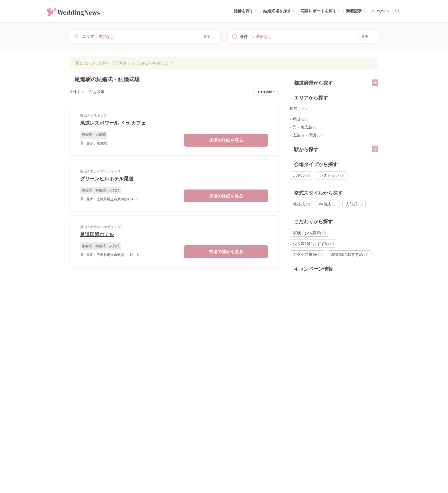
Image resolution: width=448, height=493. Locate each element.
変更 (207, 36)
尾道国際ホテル (97, 234)
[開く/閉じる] (375, 83)
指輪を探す (244, 11)
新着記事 (354, 11)
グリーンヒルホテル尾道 (107, 178)
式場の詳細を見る (226, 140)
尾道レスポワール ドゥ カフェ (113, 123)
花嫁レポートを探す (319, 11)
